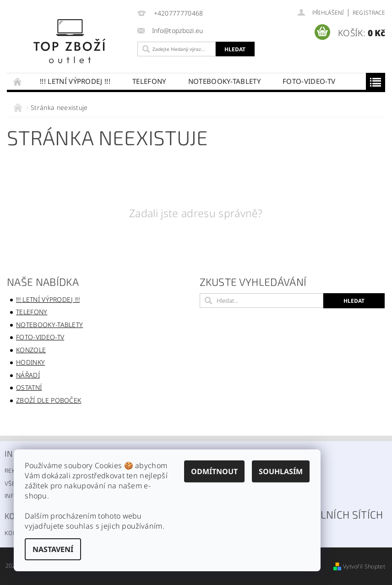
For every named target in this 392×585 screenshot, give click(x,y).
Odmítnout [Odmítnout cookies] (214, 471)
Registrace (369, 13)
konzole (31, 350)
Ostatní (29, 387)
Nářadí (28, 375)
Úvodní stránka (18, 81)
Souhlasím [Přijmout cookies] (281, 471)
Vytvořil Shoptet (364, 566)
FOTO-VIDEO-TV (309, 81)
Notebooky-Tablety (224, 81)
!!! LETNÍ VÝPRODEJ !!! (75, 81)
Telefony (149, 81)
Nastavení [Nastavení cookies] (53, 549)
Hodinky (30, 362)
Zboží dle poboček (49, 400)
